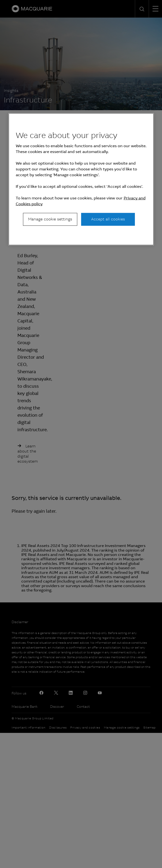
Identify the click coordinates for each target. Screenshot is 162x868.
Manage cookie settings (50, 219)
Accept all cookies (108, 219)
